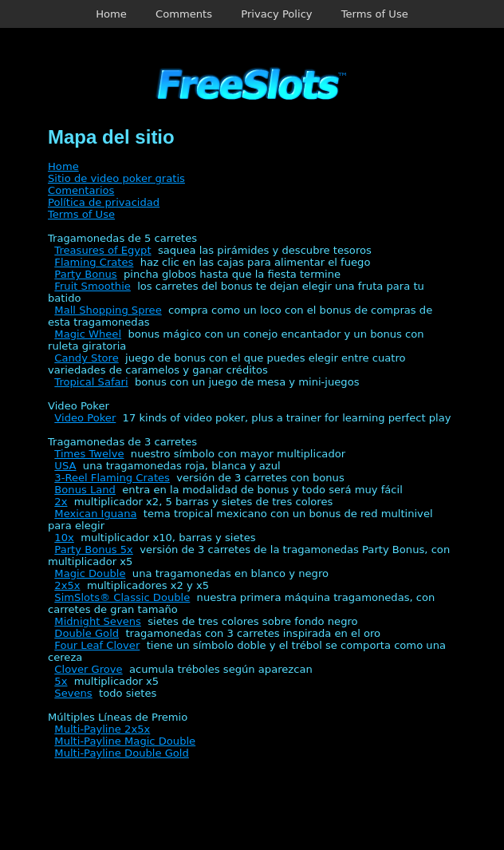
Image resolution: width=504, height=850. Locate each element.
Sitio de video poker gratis (116, 178)
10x (64, 538)
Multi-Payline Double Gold (121, 753)
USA (65, 466)
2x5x (67, 585)
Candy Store (86, 358)
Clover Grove (88, 669)
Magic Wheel (88, 334)
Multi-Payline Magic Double (125, 741)
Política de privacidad (104, 202)
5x (61, 681)
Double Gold (87, 633)
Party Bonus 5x (94, 550)
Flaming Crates (94, 262)
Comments (184, 14)
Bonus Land (85, 490)
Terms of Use (375, 14)
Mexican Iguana (95, 514)
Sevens (73, 693)
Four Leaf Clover (97, 645)
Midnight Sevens (98, 621)
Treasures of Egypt (102, 250)
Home (111, 14)
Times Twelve (89, 454)
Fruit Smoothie (93, 286)
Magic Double (90, 573)
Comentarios (81, 190)
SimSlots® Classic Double (122, 597)
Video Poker (85, 418)
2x (61, 502)
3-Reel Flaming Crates (112, 478)
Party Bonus (85, 274)
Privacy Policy (276, 14)
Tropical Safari (91, 382)
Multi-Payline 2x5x (102, 729)
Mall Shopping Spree (108, 310)
